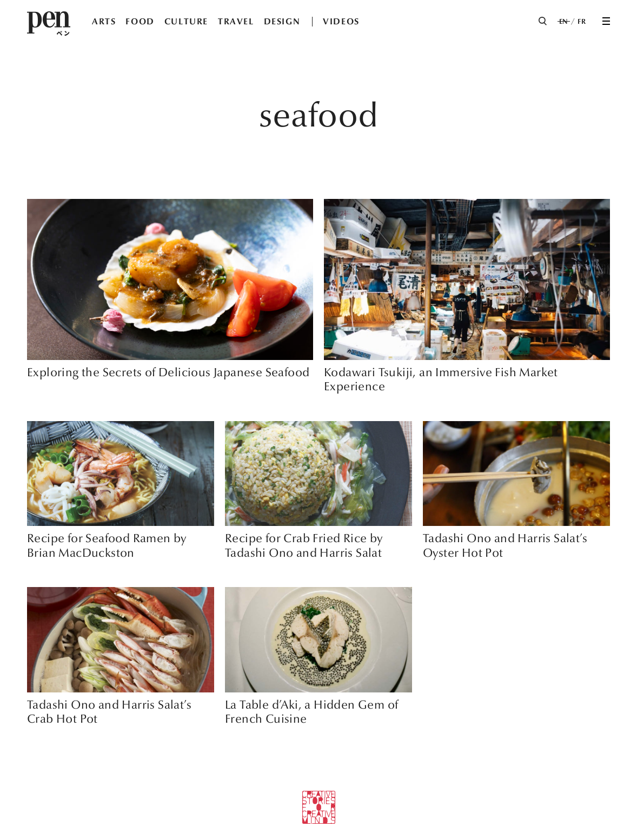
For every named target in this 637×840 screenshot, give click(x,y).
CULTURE (186, 21)
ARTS (104, 21)
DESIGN (282, 21)
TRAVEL (236, 21)
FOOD (140, 21)
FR (582, 22)
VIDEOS (341, 21)
